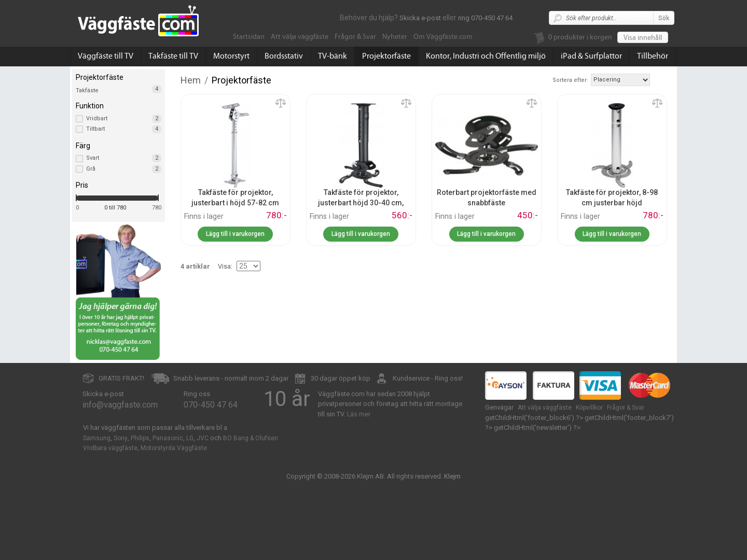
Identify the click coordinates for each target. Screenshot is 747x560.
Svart (124, 158)
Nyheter (395, 37)
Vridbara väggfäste (110, 448)
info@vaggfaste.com (120, 405)
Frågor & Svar (355, 37)
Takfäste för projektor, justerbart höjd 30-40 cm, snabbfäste (361, 202)
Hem (191, 80)
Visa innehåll (643, 38)
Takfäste (87, 90)
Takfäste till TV (173, 56)
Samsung (97, 438)
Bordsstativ (284, 56)
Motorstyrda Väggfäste (174, 448)
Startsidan (249, 37)
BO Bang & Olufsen (251, 438)
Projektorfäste (386, 56)
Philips (140, 438)
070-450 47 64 (211, 405)
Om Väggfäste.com (443, 37)
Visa (224, 266)
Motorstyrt (231, 56)
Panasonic (168, 438)
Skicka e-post (420, 18)
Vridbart (124, 119)
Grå (124, 169)
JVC (203, 438)
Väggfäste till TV (106, 56)
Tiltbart (124, 129)
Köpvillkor (589, 408)
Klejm (452, 476)
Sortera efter (570, 80)
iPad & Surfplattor (591, 56)
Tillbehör (653, 56)
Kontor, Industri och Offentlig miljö (486, 56)
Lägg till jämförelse (281, 104)
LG (190, 438)
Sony (121, 438)
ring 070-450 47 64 (485, 18)
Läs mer (359, 414)
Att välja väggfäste (300, 37)
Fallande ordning (659, 79)
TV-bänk (333, 56)
